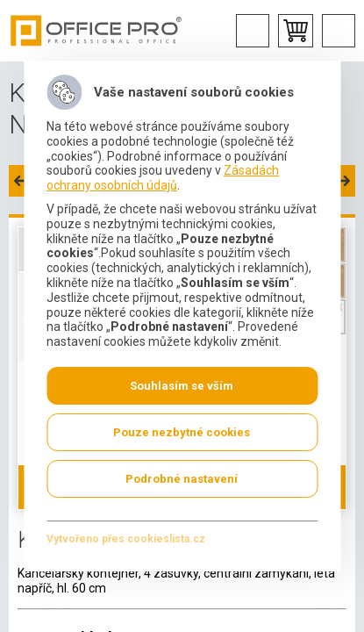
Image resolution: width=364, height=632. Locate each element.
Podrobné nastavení (182, 479)
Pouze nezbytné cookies (182, 432)
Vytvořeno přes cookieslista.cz (126, 539)
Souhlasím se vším (182, 386)
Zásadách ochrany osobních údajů (163, 178)
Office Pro (96, 31)
